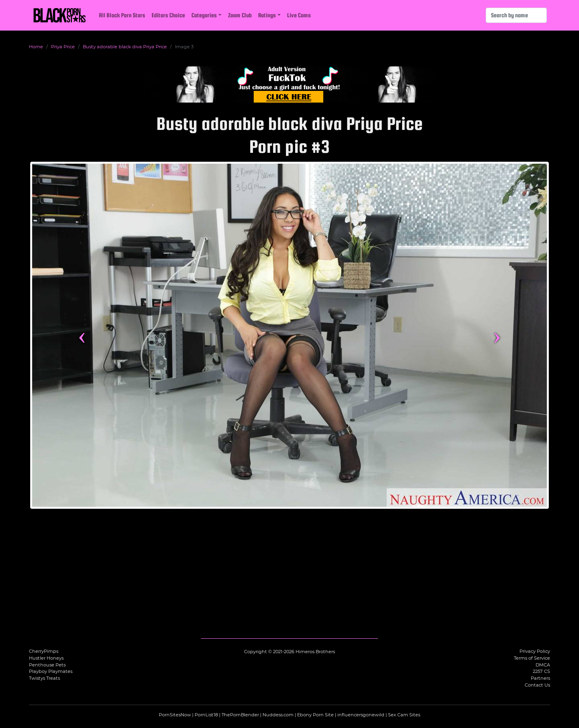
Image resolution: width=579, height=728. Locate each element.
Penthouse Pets (47, 665)
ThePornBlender (240, 715)
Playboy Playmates (51, 671)
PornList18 (206, 715)
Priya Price (63, 47)
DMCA (543, 665)
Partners (540, 678)
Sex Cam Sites (404, 715)
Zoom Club (240, 15)
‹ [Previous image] (82, 335)
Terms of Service (532, 658)
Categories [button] (204, 15)
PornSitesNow (175, 715)
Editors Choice (168, 15)
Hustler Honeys (46, 658)
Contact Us (537, 685)
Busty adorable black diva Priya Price (125, 47)
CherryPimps (44, 651)
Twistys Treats (44, 678)
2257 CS (541, 671)
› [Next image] (497, 335)
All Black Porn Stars (122, 15)
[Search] (516, 15)
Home (36, 47)
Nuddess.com (278, 715)
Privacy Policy (535, 651)
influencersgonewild (361, 715)
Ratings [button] (267, 15)
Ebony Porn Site (315, 715)
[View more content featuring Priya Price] (289, 335)
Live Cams (299, 15)
